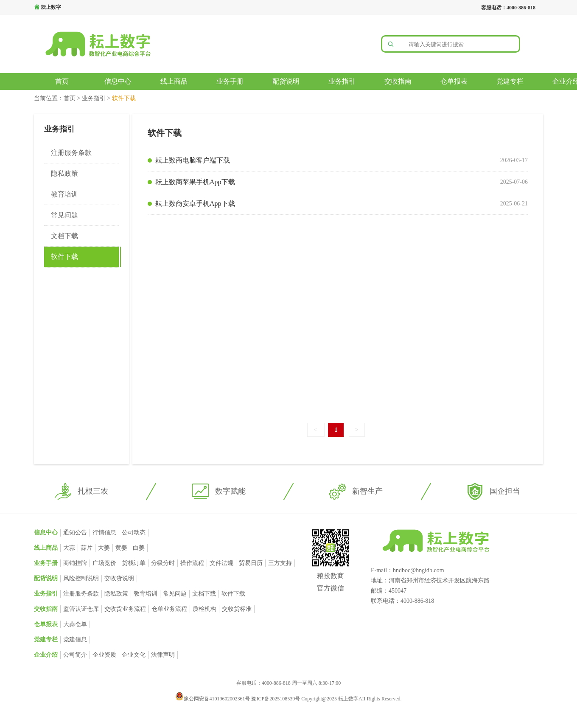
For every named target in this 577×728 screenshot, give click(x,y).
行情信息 (104, 533)
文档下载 (64, 236)
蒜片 (87, 548)
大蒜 (69, 548)
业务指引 (342, 81)
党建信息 (75, 639)
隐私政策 (64, 173)
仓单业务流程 (169, 609)
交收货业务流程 (125, 609)
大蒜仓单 (75, 624)
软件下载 (64, 257)
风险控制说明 (81, 578)
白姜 (139, 548)
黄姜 (121, 548)
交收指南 (398, 81)
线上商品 (174, 81)
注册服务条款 (71, 153)
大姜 (104, 548)
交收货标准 (237, 609)
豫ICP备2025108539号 (276, 699)
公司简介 (75, 655)
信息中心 (118, 81)
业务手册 (230, 81)
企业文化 (134, 655)
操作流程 (192, 563)
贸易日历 (251, 563)
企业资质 (104, 655)
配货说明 (286, 81)
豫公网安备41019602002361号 (213, 699)
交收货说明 (119, 578)
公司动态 (134, 533)
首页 (62, 81)
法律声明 (163, 655)
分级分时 (163, 563)
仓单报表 (454, 81)
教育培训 (64, 194)
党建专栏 (510, 81)
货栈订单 (134, 563)
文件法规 (221, 563)
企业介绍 (46, 655)
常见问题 (64, 215)
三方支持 (280, 563)
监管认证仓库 (81, 609)
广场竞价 (104, 563)
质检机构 (204, 609)
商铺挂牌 (75, 563)
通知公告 (75, 533)
